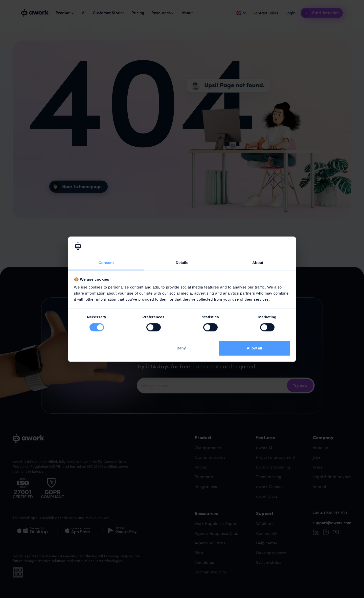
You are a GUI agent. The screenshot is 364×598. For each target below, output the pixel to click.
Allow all (254, 348)
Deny (181, 348)
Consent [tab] (106, 263)
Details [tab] (182, 263)
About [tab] (258, 263)
